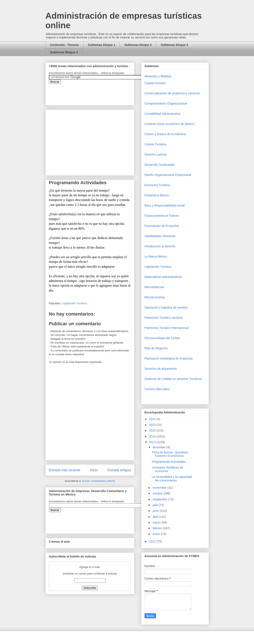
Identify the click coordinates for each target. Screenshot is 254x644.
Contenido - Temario (65, 45)
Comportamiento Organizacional (166, 103)
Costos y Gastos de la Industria (165, 134)
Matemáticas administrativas (163, 277)
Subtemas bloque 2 (138, 45)
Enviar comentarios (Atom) (99, 481)
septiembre (160, 499)
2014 (153, 436)
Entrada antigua (119, 470)
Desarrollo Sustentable (160, 165)
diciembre (160, 447)
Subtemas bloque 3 (174, 45)
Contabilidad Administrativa (162, 114)
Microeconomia (155, 297)
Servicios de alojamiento (161, 369)
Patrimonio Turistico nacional (164, 318)
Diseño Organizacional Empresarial (168, 175)
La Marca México (156, 256)
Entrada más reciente (65, 470)
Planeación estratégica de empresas (169, 358)
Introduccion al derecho (160, 246)
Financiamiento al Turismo (162, 216)
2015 (153, 430)
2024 (153, 419)
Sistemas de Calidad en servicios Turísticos (173, 379)
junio (156, 511)
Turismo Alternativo (157, 389)
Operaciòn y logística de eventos (166, 307)
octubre (158, 493)
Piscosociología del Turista (162, 338)
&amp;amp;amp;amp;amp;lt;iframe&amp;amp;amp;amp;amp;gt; (97, 92)
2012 (153, 541)
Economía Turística (157, 185)
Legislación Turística (74, 303)
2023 (153, 425)
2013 (153, 442)
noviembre (160, 488)
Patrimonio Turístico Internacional (167, 328)
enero (157, 534)
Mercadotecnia (154, 287)
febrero (158, 528)
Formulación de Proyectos (162, 226)
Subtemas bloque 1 (102, 45)
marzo (157, 522)
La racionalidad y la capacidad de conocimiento (172, 479)
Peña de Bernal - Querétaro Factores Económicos (170, 454)
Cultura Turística (155, 144)
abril (156, 517)
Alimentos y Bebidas (158, 76)
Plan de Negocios (156, 348)
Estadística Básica (157, 195)
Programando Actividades (169, 462)
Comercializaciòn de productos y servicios (172, 93)
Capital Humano (155, 83)
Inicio (94, 470)
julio (156, 505)
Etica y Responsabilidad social (165, 205)
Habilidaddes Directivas (160, 236)
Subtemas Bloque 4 (64, 52)
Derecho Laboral (156, 154)
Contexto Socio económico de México (169, 124)
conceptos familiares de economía (167, 469)
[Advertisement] (13, 566)
